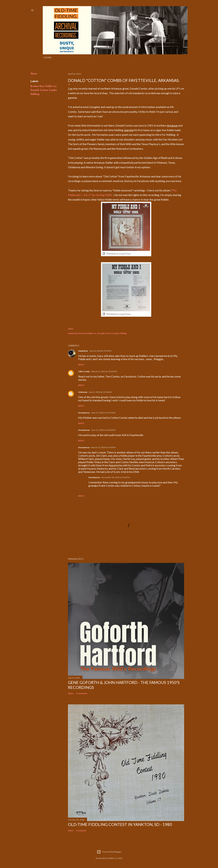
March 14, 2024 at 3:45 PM (103, 447)
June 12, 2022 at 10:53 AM (103, 413)
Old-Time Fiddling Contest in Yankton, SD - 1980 (120, 824)
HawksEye (83, 351)
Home (48, 57)
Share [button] (34, 74)
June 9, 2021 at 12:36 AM (100, 392)
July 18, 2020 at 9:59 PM (100, 351)
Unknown (83, 392)
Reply (81, 365)
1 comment (81, 830)
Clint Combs (84, 371)
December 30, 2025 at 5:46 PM (115, 477)
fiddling (35, 94)
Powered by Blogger (109, 852)
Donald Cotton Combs (44, 90)
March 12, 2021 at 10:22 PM (104, 371)
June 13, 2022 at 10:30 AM (103, 430)
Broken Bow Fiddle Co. (44, 86)
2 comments (82, 693)
